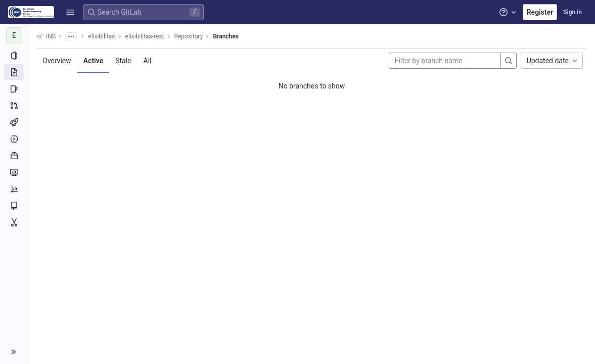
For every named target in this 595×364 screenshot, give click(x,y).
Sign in (573, 12)
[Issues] (14, 89)
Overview (57, 61)
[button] (70, 12)
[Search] (509, 61)
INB (46, 36)
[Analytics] (14, 189)
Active (93, 61)
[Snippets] (14, 222)
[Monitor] (14, 172)
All (148, 61)
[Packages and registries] (14, 156)
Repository (189, 36)
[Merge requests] (14, 106)
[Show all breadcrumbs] (71, 36)
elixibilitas (101, 36)
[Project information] (14, 56)
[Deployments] (14, 139)
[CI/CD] (14, 122)
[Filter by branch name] (445, 61)
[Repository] (14, 72)
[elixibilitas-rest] (14, 35)
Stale (123, 61)
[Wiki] (14, 206)
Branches (225, 36)
